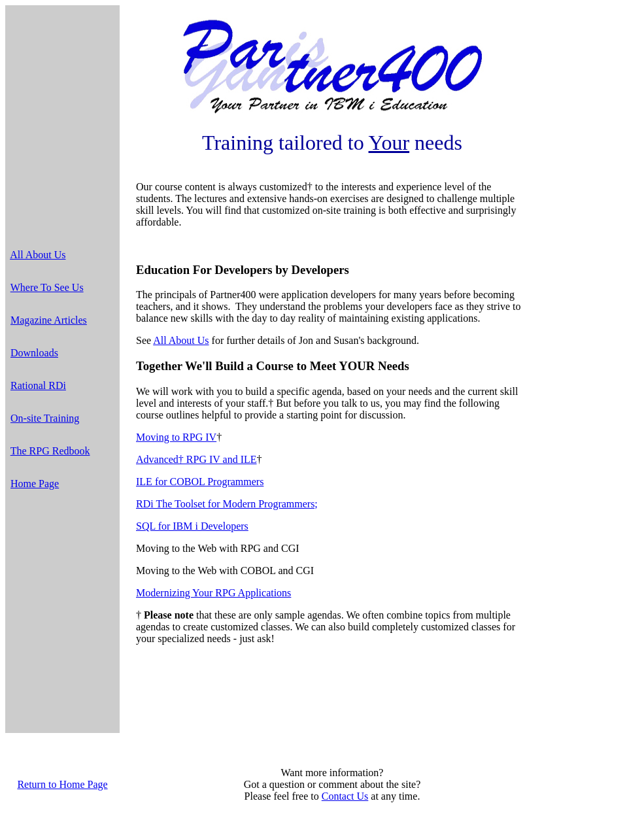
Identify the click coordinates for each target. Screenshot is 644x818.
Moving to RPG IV (176, 437)
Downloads (34, 353)
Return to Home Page (62, 784)
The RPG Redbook (50, 451)
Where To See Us (47, 287)
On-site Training (45, 418)
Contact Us (345, 796)
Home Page (35, 484)
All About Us (38, 255)
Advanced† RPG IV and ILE (196, 459)
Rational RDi (38, 385)
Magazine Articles (49, 320)
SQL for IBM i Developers (192, 526)
